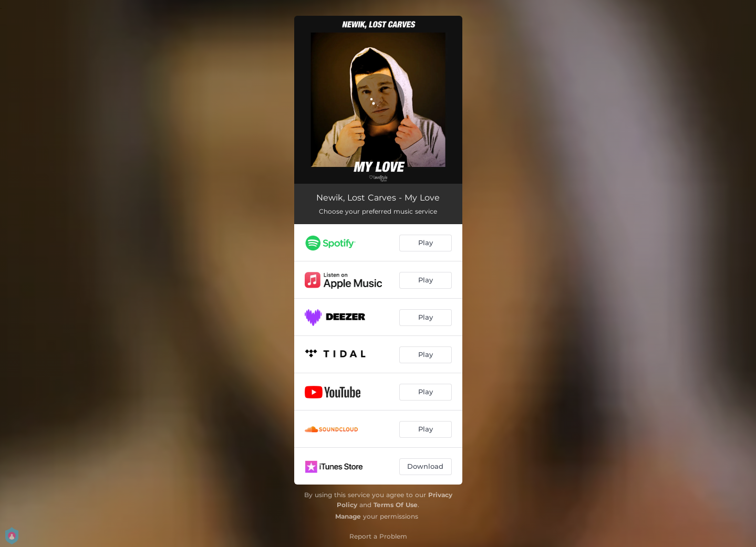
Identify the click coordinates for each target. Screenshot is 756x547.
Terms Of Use (396, 505)
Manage (348, 516)
